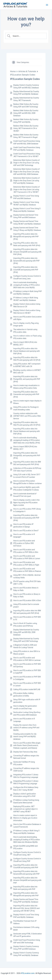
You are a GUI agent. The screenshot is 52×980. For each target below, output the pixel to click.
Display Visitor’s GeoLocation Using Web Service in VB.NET (27, 312)
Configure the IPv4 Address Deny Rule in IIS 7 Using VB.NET (26, 789)
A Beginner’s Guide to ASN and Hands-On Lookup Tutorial (25, 646)
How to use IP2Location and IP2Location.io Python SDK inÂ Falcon (24, 543)
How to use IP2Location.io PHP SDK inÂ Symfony (27, 665)
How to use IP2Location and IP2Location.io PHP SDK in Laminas (27, 659)
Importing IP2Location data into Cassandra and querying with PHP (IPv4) (26, 394)
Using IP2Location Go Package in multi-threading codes (26, 408)
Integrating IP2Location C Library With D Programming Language (26, 782)
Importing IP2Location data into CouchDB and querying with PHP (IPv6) (26, 270)
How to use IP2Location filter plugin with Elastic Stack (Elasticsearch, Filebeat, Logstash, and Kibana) (27, 745)
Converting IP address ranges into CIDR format (26, 770)
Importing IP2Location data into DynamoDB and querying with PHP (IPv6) (26, 261)
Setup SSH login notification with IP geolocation (27, 701)
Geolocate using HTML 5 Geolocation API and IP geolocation (28, 935)
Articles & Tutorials (27, 71)
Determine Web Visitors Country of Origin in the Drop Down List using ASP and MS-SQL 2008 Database (26, 172)
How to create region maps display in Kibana (27, 402)
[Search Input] (28, 36)
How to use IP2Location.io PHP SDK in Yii (27, 618)
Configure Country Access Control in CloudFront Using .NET (27, 854)
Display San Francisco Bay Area (25, 752)
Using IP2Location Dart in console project (26, 606)
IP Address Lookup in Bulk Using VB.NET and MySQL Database (26, 299)
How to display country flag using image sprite (26, 324)
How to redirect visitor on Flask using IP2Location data (27, 337)
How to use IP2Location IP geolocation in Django (23, 525)
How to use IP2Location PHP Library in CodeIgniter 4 (27, 510)
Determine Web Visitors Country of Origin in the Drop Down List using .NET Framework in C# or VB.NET (26, 189)
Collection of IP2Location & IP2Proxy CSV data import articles (27, 469)
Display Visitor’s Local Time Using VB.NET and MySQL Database (26, 203)
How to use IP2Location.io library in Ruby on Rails (27, 595)
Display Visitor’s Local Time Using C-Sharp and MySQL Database (27, 210)
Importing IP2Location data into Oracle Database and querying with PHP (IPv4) (27, 351)
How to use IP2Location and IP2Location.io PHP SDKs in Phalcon (27, 570)
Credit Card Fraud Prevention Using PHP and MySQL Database (27, 149)
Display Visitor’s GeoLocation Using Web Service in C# (27, 305)
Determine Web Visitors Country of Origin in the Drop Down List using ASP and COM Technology (26, 163)
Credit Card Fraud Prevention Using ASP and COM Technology (27, 941)
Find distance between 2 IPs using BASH (26, 929)
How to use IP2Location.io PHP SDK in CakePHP (27, 672)
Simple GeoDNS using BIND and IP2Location (25, 847)
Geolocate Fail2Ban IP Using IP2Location (24, 763)
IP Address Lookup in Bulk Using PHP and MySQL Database (28, 293)
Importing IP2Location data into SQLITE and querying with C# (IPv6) (27, 424)
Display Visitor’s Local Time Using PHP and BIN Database (26, 197)
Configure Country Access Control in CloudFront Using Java (27, 277)
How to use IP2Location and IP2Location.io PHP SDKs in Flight (26, 564)
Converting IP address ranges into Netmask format (26, 757)
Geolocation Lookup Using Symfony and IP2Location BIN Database (27, 714)
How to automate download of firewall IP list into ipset (25, 495)
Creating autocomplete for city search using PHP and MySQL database (25, 736)
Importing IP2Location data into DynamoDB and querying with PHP (26, 873)
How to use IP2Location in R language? (24, 536)
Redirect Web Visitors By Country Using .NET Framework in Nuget (26, 136)
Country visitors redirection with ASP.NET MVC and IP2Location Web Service (27, 416)
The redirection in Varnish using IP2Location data (25, 331)
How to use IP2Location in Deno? (26, 531)
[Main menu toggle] (47, 5)
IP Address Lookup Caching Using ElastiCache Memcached (26, 801)
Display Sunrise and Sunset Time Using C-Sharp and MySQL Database (27, 229)
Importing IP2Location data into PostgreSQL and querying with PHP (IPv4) (27, 379)
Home (13, 71)
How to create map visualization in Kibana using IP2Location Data (26, 387)
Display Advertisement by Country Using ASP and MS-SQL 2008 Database (26, 632)
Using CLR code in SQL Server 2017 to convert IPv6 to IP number (27, 476)
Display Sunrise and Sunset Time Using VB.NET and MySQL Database (27, 223)
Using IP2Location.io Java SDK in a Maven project (27, 653)
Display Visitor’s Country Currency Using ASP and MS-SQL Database (26, 86)
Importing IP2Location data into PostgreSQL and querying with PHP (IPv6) (27, 455)
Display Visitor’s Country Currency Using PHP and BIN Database (26, 948)
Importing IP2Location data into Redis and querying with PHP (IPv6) (27, 244)
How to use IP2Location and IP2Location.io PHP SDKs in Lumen (27, 557)
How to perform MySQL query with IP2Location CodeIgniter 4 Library (26, 489)
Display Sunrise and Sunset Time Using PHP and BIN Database (26, 216)
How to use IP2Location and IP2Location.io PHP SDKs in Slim (26, 551)
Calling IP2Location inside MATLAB (27, 689)
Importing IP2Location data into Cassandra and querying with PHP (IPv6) (26, 518)
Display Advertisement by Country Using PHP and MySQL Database (26, 93)
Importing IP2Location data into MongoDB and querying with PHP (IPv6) (26, 237)
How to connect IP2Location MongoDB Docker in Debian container (28, 482)
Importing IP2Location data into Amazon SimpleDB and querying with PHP (27, 880)
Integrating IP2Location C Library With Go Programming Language (26, 776)
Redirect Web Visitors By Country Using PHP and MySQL (26, 121)
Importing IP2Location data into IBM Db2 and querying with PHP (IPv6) (27, 463)
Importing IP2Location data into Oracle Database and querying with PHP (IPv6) (27, 431)
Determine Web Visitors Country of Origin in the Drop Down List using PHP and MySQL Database (26, 181)
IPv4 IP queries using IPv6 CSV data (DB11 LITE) (27, 583)
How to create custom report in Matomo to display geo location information (25, 818)
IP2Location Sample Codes (23, 75)
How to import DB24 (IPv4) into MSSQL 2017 (25, 448)
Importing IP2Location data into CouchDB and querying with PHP (26, 866)
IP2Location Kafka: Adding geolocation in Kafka (23, 695)
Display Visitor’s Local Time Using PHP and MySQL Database (26, 916)
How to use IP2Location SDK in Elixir (27, 600)
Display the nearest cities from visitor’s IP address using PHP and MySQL (26, 728)
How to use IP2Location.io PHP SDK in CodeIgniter (27, 678)
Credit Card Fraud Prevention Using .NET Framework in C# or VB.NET (27, 155)
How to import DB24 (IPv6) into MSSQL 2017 (25, 343)
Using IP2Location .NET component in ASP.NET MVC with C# (27, 365)
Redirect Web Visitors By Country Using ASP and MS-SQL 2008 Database (26, 113)
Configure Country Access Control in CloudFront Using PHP (27, 860)
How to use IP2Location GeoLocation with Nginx (27, 318)
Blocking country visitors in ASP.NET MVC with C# (27, 371)
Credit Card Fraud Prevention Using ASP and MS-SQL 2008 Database (27, 142)
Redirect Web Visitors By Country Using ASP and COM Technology (26, 105)
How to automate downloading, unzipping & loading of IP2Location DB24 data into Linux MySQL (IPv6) (27, 440)
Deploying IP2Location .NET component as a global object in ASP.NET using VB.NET (26, 809)
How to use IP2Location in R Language (24, 720)
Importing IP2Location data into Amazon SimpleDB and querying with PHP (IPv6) (27, 252)
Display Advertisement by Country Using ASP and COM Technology (26, 640)
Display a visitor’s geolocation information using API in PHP (25, 795)
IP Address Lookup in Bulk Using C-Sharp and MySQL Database (27, 832)
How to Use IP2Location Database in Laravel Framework (27, 826)
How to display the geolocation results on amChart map (25, 707)
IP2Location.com (28, 973)
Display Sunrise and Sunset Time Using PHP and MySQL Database (26, 901)
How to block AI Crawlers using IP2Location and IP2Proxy (25, 625)
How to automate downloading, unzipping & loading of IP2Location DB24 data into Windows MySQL (27, 840)
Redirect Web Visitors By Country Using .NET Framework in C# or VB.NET (26, 128)
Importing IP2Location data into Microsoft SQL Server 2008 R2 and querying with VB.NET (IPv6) (26, 908)
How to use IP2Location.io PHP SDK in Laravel (27, 684)
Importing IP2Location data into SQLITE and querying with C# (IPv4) (27, 359)
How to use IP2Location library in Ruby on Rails (26, 589)
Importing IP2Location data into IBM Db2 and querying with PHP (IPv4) (27, 612)
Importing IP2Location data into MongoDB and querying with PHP (26, 894)
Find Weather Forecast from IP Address (25, 922)
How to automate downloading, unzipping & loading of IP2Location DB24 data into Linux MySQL (27, 285)
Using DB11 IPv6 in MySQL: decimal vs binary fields (27, 576)
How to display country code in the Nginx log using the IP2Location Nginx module (26, 503)
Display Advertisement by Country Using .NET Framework (26, 99)
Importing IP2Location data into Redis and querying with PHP (25, 888)
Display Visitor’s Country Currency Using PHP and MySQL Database (26, 954)
